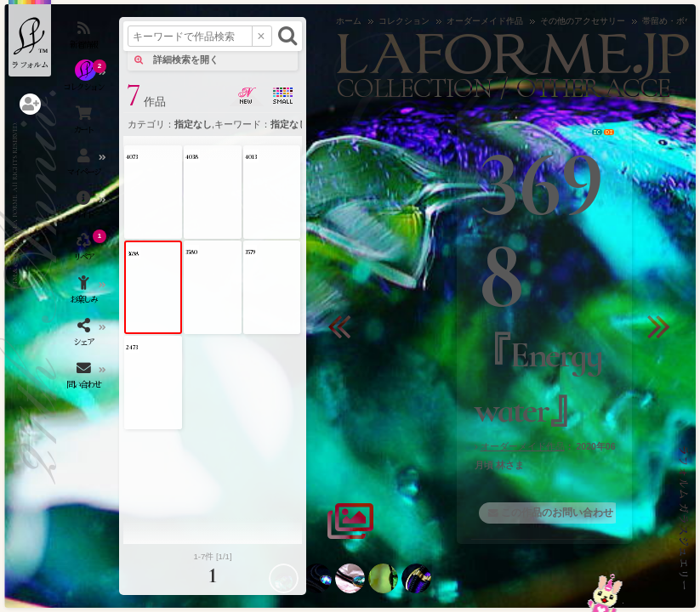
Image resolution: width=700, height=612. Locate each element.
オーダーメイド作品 (523, 446)
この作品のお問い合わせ (557, 513)
